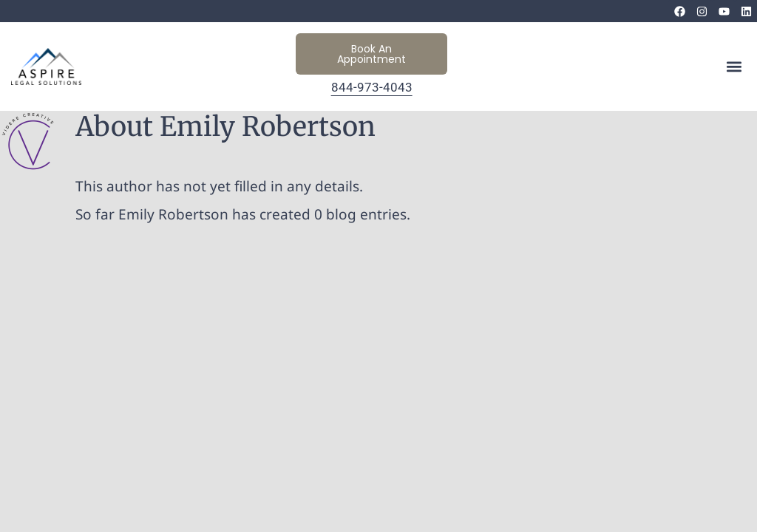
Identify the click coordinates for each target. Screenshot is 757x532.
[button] (734, 67)
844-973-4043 (372, 87)
